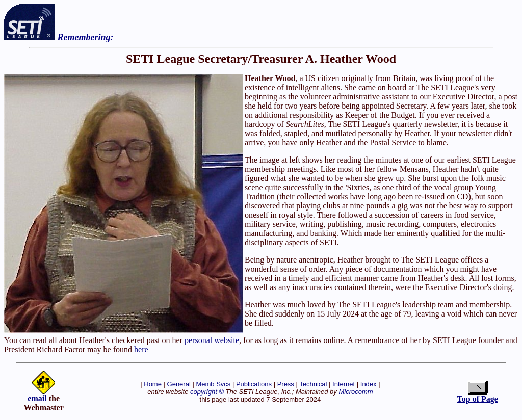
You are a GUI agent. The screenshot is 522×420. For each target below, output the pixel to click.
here (141, 349)
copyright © (207, 392)
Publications (254, 384)
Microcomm (356, 392)
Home (153, 384)
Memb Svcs (213, 384)
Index (369, 384)
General (179, 384)
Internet (344, 384)
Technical (313, 384)
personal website (212, 340)
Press (286, 384)
